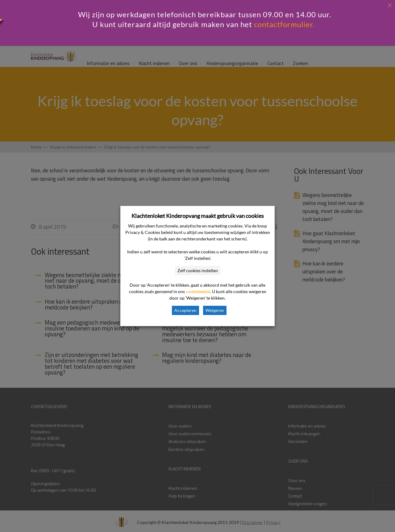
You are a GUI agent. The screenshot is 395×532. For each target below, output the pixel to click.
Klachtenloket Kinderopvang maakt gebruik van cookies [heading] (198, 216)
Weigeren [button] (215, 310)
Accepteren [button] (185, 310)
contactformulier (283, 24)
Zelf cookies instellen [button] (198, 270)
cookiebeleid (198, 291)
